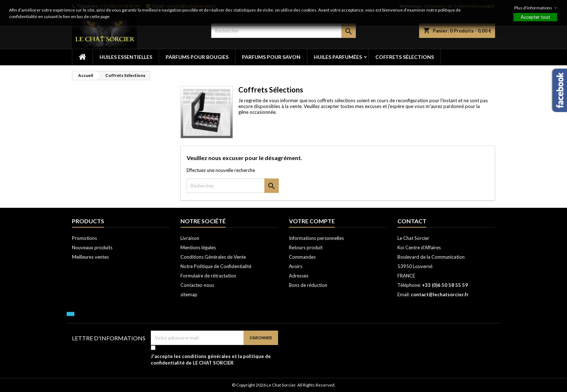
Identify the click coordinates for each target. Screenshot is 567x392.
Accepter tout (535, 17)
